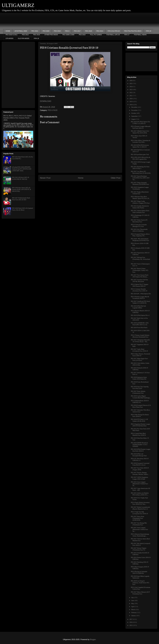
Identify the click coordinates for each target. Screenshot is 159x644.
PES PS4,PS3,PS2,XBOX (133, 31)
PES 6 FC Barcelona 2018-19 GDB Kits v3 (140, 459)
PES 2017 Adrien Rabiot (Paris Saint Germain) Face (140, 212)
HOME (8, 31)
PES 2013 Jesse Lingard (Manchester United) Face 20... (139, 484)
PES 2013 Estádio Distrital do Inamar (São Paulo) (140, 207)
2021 (131, 96)
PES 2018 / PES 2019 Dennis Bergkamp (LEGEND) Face (140, 240)
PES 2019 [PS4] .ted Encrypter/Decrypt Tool (139, 455)
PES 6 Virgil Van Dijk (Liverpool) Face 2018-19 (139, 513)
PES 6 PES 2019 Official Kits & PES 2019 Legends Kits (141, 158)
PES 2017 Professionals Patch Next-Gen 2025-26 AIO (21, 199)
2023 (131, 90)
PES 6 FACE (53, 110)
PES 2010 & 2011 (12, 35)
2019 (131, 102)
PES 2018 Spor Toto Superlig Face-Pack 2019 (140, 388)
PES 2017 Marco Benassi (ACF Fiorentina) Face (140, 593)
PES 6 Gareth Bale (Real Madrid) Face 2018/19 (138, 434)
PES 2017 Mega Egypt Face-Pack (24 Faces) (140, 359)
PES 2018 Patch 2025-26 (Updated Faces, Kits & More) (23, 209)
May (133, 604)
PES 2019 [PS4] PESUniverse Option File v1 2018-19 (140, 146)
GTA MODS (9, 38)
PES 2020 (46, 31)
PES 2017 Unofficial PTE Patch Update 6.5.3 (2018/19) (140, 302)
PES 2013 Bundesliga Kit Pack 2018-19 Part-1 (140, 168)
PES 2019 (57, 31)
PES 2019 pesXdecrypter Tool (140, 155)
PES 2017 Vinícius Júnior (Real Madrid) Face (140, 540)
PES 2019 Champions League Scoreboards (140, 188)
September (135, 116)
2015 (131, 625)
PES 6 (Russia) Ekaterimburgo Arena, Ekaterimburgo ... (140, 535)
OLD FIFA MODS (24, 38)
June (133, 601)
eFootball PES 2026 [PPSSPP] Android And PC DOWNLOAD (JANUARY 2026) (22, 169)
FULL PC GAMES (96, 35)
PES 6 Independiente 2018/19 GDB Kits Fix (140, 402)
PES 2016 (37, 35)
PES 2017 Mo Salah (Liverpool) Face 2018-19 (141, 544)
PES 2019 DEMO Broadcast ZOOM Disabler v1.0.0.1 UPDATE (139, 445)
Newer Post (45, 178)
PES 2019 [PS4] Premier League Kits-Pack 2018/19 (141, 450)
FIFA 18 (149, 31)
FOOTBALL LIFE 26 (113, 35)
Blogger (93, 639)
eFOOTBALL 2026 (21, 31)
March (133, 610)
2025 (131, 84)
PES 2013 (100, 31)
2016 (131, 622)
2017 (131, 619)
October (134, 113)
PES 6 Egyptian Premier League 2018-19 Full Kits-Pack (141, 425)
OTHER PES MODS (51, 35)
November (135, 110)
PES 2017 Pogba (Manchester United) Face (140, 193)
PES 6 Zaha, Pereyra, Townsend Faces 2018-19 (140, 355)
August (134, 119)
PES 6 (67, 31)
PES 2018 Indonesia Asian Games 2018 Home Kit (139, 378)
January (134, 616)
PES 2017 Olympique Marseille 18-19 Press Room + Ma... (140, 341)
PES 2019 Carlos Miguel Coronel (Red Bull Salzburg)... (141, 397)
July (133, 598)
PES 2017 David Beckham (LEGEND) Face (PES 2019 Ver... (140, 178)
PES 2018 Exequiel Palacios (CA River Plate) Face (141, 406)
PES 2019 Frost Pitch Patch (139, 328)
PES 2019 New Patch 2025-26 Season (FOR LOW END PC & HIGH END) (22, 190)
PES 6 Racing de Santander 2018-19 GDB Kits (139, 572)
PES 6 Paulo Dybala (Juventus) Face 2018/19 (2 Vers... (140, 503)
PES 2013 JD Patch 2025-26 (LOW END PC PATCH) (21, 178)
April (133, 607)
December (134, 107)
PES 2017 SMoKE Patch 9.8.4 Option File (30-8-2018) (140, 132)
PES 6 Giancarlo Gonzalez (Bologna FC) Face (139, 226)
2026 (131, 81)
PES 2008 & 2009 (68, 35)
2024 (131, 87)
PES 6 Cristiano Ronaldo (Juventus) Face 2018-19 (139, 290)
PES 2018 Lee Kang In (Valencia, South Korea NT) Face (140, 583)
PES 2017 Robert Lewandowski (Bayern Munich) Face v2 (140, 508)
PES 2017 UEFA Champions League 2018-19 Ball (139, 478)
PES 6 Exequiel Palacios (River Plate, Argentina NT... (140, 235)
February (134, 613)
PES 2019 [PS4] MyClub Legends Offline (138, 307)
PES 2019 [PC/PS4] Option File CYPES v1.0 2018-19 (140, 123)
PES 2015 (82, 35)
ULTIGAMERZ (18, 5)
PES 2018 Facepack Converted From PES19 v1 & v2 (140, 464)
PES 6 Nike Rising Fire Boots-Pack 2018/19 (140, 416)
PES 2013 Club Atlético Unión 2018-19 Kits (140, 364)
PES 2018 (88, 31)
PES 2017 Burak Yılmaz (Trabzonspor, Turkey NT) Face (140, 270)
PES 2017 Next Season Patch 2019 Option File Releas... (140, 276)
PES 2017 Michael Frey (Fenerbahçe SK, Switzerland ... (140, 259)
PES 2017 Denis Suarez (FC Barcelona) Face (139, 221)
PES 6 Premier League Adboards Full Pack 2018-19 (141, 127)
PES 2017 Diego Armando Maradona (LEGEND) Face (140, 184)
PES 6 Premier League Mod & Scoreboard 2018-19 (140, 298)
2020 (131, 99)
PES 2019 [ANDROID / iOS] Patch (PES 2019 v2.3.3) (140, 324)
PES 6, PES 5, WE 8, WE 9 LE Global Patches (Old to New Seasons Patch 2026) (17, 118)
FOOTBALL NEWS (140, 35)
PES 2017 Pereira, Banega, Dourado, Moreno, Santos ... (140, 474)
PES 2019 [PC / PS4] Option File (141, 294)
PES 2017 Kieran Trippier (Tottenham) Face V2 (139, 549)
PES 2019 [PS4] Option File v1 (140, 315)
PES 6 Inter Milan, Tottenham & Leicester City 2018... (141, 141)
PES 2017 (77, 31)
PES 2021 (35, 31)
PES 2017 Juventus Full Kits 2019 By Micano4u (139, 281)
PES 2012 (25, 35)
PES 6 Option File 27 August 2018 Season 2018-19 (140, 285)
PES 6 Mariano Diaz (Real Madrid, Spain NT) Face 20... (140, 198)
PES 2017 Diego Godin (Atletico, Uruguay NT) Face (140, 202)
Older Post (116, 178)
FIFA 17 (127, 35)
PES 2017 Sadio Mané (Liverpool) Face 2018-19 (139, 350)
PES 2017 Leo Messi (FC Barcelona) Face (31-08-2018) (141, 172)
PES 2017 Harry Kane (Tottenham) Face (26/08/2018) (138, 518)
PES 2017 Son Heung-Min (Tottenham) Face (139, 524)
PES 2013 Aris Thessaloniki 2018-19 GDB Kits (139, 230)
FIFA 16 (36, 38)
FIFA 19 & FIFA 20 (114, 31)
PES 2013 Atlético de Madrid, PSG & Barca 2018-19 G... (140, 494)
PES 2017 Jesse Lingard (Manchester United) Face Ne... (139, 529)
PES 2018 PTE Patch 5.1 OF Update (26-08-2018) (139, 420)
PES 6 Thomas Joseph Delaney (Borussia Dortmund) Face (140, 336)
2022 (131, 93)
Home (81, 178)
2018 (131, 105)
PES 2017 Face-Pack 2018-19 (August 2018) (140, 469)
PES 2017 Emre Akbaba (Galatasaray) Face (138, 392)
